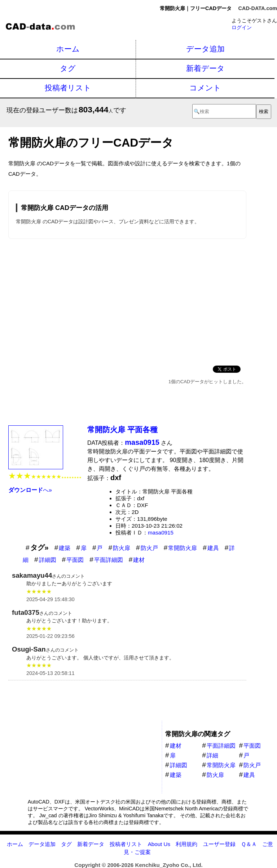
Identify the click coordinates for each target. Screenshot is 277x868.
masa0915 (161, 533)
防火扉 (122, 548)
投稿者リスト (68, 88)
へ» (30, 490)
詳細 (212, 755)
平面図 (75, 560)
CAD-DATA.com (258, 8)
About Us (159, 844)
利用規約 (186, 844)
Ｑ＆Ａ (249, 844)
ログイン (242, 27)
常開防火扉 (183, 548)
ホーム (68, 49)
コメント (205, 88)
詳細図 (48, 560)
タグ (68, 68)
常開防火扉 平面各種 (122, 429)
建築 (65, 548)
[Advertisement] (127, 301)
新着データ (205, 68)
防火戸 (149, 548)
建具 (213, 548)
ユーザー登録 (219, 844)
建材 (139, 560)
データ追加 (205, 49)
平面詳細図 (109, 560)
